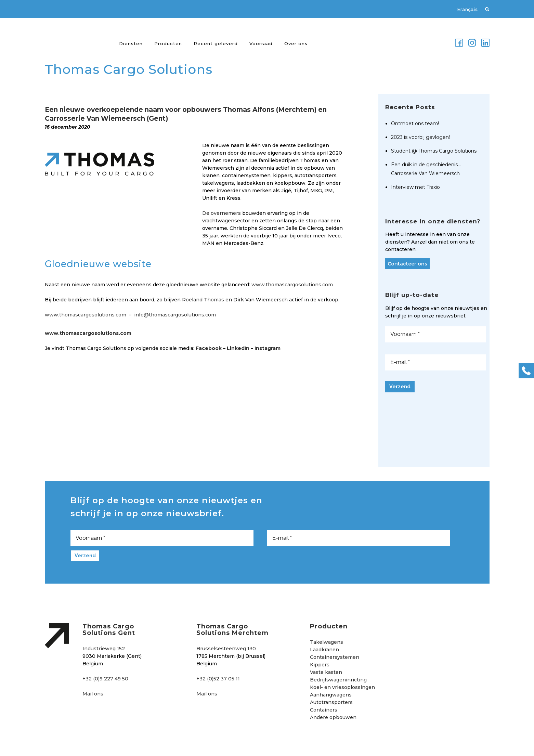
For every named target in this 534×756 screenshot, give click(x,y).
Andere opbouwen (333, 717)
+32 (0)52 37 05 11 (218, 679)
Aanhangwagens (331, 695)
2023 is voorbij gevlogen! (420, 137)
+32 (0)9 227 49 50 (105, 679)
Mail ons (93, 694)
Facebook (209, 348)
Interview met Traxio (415, 187)
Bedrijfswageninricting (338, 680)
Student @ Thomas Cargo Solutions (434, 151)
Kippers (320, 665)
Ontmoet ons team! (415, 123)
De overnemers (222, 213)
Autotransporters (331, 702)
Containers (324, 710)
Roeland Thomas (203, 300)
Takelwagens (327, 642)
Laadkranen (324, 650)
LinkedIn (238, 348)
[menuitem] (464, 9)
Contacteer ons (407, 264)
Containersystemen (335, 657)
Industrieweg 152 (104, 649)
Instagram (268, 348)
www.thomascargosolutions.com (292, 285)
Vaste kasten (326, 672)
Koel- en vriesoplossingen (342, 687)
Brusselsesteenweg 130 (226, 649)
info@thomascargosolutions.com (175, 315)
